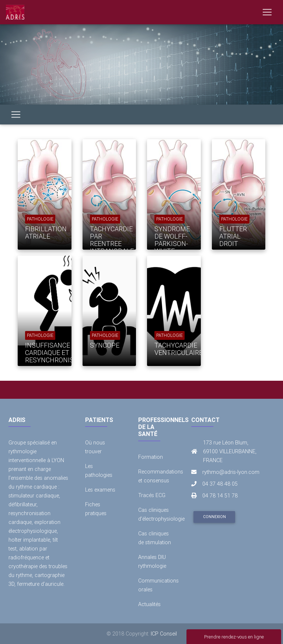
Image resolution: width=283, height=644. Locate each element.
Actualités (149, 604)
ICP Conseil (164, 634)
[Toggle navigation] (267, 12)
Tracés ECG (152, 495)
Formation (151, 457)
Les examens (100, 490)
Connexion (214, 517)
